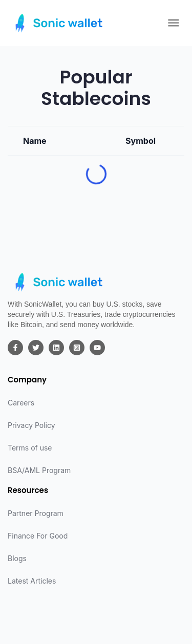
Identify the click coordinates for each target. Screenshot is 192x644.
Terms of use (30, 448)
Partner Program (36, 513)
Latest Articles (32, 581)
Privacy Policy (31, 425)
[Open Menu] (173, 23)
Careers (21, 403)
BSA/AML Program (39, 470)
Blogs (17, 558)
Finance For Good (38, 536)
